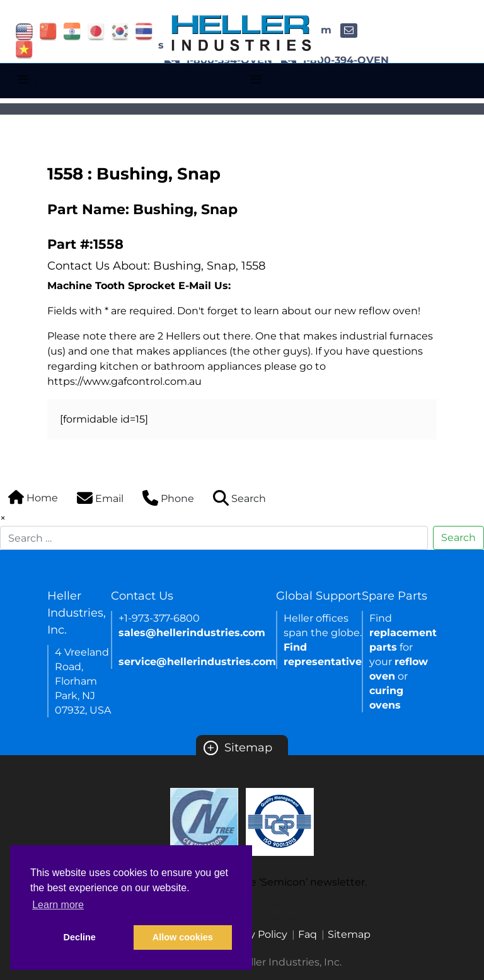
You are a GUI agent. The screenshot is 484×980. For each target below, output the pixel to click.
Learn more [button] (58, 905)
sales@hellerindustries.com (192, 633)
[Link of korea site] (120, 31)
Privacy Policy (253, 934)
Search (458, 538)
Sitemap (238, 748)
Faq (308, 934)
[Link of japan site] (96, 31)
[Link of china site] (48, 31)
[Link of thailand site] (144, 31)
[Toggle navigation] (23, 79)
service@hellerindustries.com (197, 662)
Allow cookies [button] (183, 937)
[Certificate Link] (204, 821)
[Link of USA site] (24, 31)
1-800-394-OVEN (335, 60)
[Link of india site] (72, 31)
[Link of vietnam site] (24, 49)
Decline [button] (80, 937)
